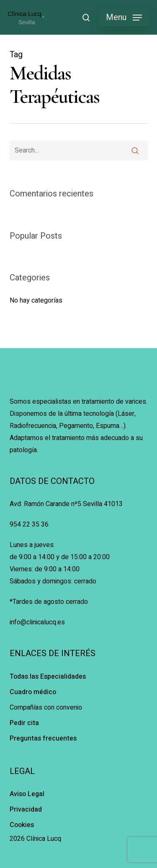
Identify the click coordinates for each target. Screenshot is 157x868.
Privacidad (26, 809)
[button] (124, 18)
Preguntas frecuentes (43, 738)
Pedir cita (24, 723)
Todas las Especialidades (48, 677)
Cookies (22, 825)
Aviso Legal (27, 794)
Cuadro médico (33, 692)
